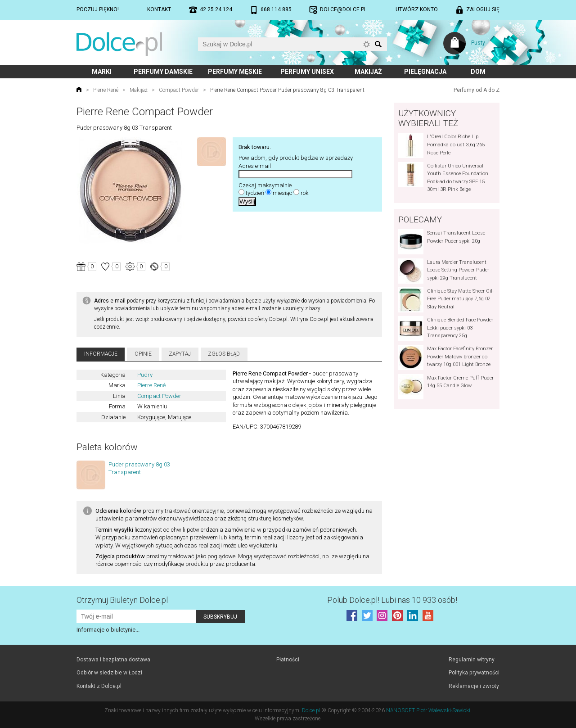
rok (304, 193)
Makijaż (368, 72)
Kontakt (159, 9)
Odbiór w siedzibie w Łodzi (109, 673)
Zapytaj (180, 354)
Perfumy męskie (235, 72)
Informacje (101, 354)
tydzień (255, 193)
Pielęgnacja (425, 72)
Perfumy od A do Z (477, 90)
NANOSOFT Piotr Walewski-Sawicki (428, 710)
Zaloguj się (483, 9)
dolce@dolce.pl (343, 9)
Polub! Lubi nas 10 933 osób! (392, 600)
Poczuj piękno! (98, 9)
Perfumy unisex (307, 72)
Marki (102, 72)
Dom (478, 72)
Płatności (288, 660)
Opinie (143, 354)
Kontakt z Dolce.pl (99, 686)
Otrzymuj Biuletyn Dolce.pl (122, 600)
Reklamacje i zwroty (474, 686)
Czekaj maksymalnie (265, 185)
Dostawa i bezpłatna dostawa (113, 660)
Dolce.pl (311, 710)
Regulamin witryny (472, 660)
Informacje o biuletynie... (108, 630)
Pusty (478, 43)
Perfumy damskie (163, 72)
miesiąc (282, 193)
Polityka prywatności (474, 673)
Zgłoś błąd (224, 354)
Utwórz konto (417, 9)
